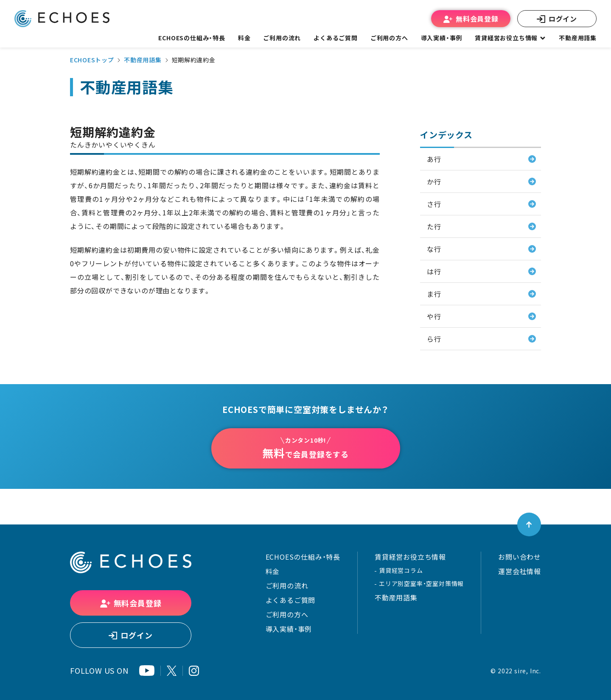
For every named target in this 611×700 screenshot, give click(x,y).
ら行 (434, 339)
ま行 (434, 294)
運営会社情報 (520, 571)
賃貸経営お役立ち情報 (410, 557)
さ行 (434, 204)
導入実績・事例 (289, 629)
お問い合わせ (520, 557)
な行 (434, 249)
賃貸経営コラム (401, 570)
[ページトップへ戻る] (529, 524)
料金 (273, 571)
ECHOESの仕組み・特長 (303, 557)
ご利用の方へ (287, 614)
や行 (434, 316)
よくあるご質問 (336, 38)
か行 (434, 181)
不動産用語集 (578, 38)
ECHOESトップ (92, 60)
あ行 (434, 159)
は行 (434, 271)
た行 (434, 226)
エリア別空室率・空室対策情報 (421, 583)
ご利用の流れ (287, 586)
